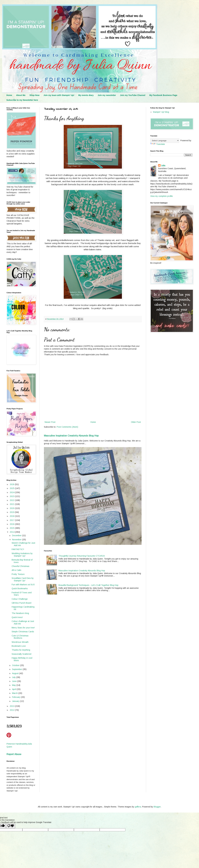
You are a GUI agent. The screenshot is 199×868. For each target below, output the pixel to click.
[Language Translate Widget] (165, 141)
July (14, 677)
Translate (158, 144)
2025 (12, 488)
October (16, 665)
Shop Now (34, 95)
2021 (12, 504)
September (17, 669)
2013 (12, 706)
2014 (12, 532)
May (14, 685)
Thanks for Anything (21, 650)
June (15, 681)
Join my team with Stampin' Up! (59, 95)
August (16, 673)
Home (9, 95)
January (16, 701)
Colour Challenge (20, 599)
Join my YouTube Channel (133, 95)
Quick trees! (17, 617)
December (17, 535)
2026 (12, 484)
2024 (12, 492)
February (17, 697)
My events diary (86, 95)
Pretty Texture (18, 574)
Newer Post (50, 422)
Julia (163, 166)
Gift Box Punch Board (21, 603)
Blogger (157, 807)
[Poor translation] (11, 826)
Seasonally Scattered (21, 654)
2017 (12, 520)
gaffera (138, 807)
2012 (12, 710)
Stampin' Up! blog (161, 112)
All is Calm (16, 570)
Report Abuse (14, 754)
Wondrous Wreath (20, 642)
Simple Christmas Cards (23, 632)
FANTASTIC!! (18, 549)
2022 (12, 500)
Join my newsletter (107, 95)
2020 (12, 508)
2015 (12, 528)
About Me (21, 95)
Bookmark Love (19, 646)
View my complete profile (162, 196)
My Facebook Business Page (163, 95)
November (17, 540)
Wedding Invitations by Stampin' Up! (22, 555)
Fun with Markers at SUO (23, 585)
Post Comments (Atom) (67, 427)
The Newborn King (20, 613)
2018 (12, 516)
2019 (12, 512)
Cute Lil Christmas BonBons (20, 637)
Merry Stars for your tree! (23, 628)
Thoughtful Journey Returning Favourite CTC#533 (82, 556)
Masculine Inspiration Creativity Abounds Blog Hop (71, 436)
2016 (12, 524)
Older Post (136, 422)
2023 (12, 496)
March (15, 693)
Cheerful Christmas (21, 566)
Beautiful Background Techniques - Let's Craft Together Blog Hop (88, 585)
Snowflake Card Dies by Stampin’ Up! (23, 579)
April (14, 689)
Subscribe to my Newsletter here (22, 100)
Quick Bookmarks (20, 588)
